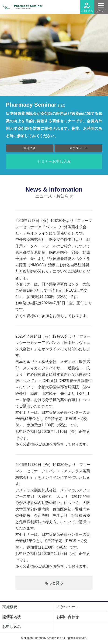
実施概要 (30, 148)
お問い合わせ (68, 617)
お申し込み (87, 11)
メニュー (101, 11)
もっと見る (54, 583)
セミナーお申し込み (54, 161)
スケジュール (78, 148)
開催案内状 (12, 617)
